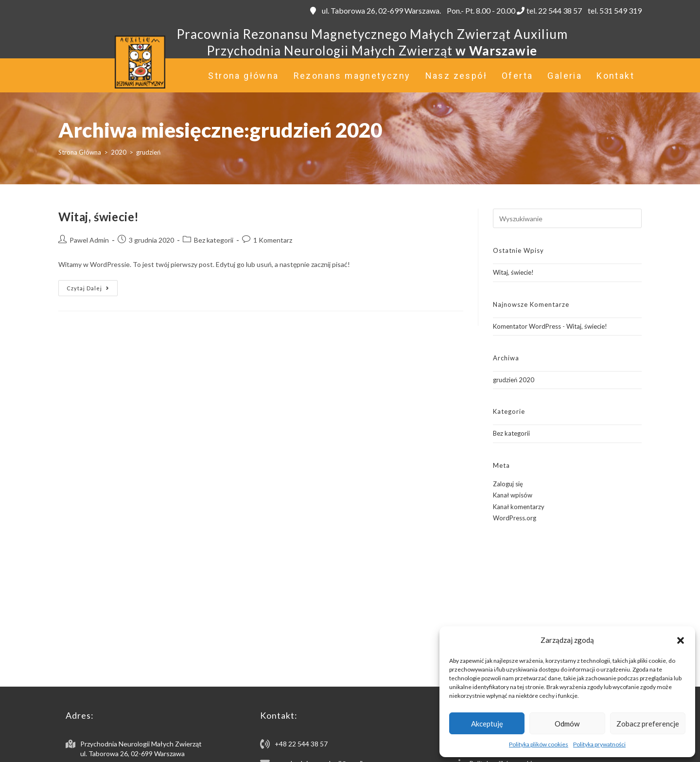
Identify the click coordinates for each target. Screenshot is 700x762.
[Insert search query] (567, 218)
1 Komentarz (273, 240)
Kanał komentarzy (519, 507)
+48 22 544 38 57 (301, 744)
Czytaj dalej (92, 290)
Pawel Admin (89, 240)
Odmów (567, 724)
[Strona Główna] (80, 152)
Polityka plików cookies (539, 744)
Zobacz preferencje (648, 724)
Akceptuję (487, 724)
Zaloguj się (508, 484)
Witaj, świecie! (99, 217)
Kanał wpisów (513, 495)
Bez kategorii (214, 240)
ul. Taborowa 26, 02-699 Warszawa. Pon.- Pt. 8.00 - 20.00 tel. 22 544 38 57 (446, 10)
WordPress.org (515, 518)
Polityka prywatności (599, 744)
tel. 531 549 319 (614, 10)
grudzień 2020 (514, 380)
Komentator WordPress (527, 326)
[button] (681, 640)
